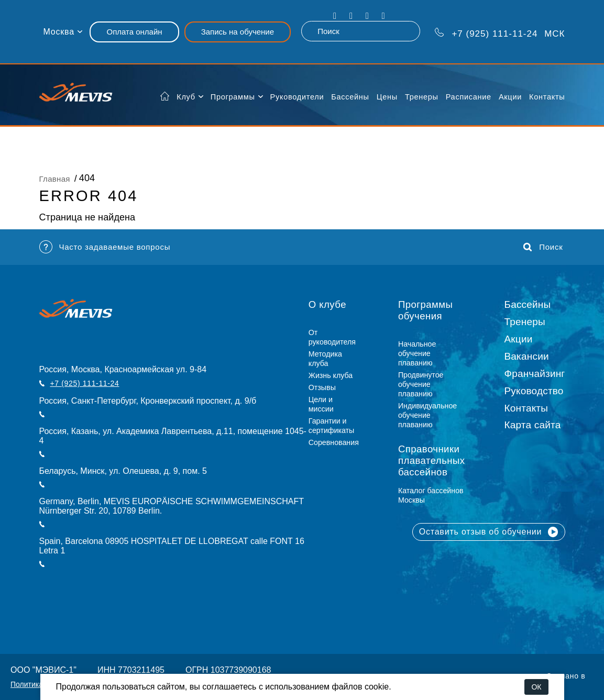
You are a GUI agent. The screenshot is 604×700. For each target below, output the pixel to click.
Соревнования (334, 442)
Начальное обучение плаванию (417, 353)
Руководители (297, 97)
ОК (536, 687)
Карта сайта (533, 425)
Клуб (186, 97)
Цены (387, 97)
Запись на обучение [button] (238, 32)
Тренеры (422, 97)
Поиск (543, 247)
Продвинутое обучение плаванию (421, 384)
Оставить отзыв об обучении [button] (489, 532)
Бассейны (350, 97)
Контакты (547, 97)
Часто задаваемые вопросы (105, 247)
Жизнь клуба (331, 375)
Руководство (534, 391)
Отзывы (322, 387)
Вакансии (527, 356)
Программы (233, 97)
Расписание (469, 97)
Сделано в (566, 676)
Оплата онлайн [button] (134, 32)
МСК (500, 33)
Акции (510, 97)
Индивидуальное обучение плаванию (427, 415)
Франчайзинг (535, 374)
